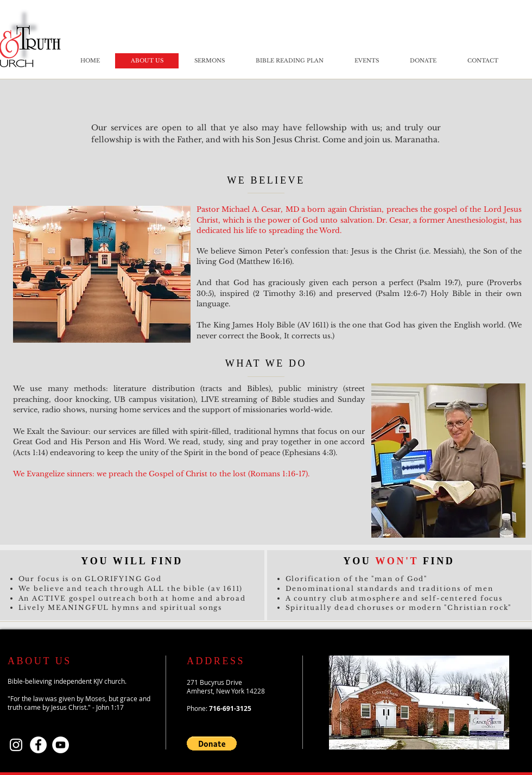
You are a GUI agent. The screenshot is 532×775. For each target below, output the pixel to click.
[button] (212, 744)
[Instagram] (16, 745)
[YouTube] (61, 745)
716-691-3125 (230, 708)
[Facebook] (38, 745)
